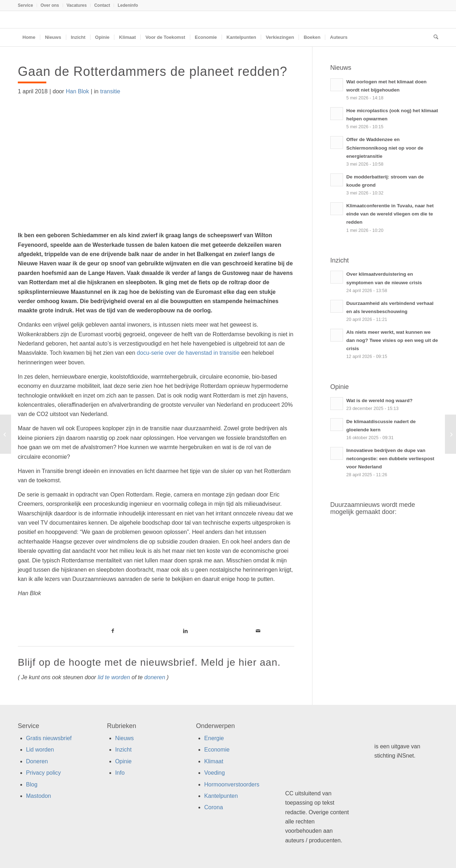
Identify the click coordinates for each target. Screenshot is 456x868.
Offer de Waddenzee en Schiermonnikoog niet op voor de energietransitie (385, 148)
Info (120, 773)
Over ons (50, 5)
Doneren (37, 761)
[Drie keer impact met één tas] (450, 434)
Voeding (214, 773)
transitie (110, 91)
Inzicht (123, 750)
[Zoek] (434, 37)
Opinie (123, 761)
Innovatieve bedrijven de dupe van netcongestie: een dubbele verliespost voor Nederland (390, 459)
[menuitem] (27, 5)
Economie (217, 750)
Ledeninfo (128, 5)
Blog (32, 784)
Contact (102, 5)
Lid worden (40, 750)
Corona (213, 807)
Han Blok (77, 91)
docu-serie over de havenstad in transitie (188, 353)
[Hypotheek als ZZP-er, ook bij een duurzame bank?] (6, 434)
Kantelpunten (221, 796)
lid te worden (114, 677)
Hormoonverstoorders (232, 784)
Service (25, 5)
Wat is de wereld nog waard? (379, 401)
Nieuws (124, 738)
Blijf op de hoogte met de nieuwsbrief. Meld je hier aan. (149, 662)
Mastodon (38, 796)
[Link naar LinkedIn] (185, 631)
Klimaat (214, 761)
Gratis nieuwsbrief (49, 738)
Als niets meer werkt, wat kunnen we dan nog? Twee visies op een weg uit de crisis (392, 340)
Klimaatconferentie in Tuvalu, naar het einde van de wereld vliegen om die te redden (390, 214)
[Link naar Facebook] (113, 631)
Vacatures (77, 5)
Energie (214, 738)
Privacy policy (43, 773)
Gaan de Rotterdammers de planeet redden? (152, 71)
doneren (155, 677)
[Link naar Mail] (258, 631)
